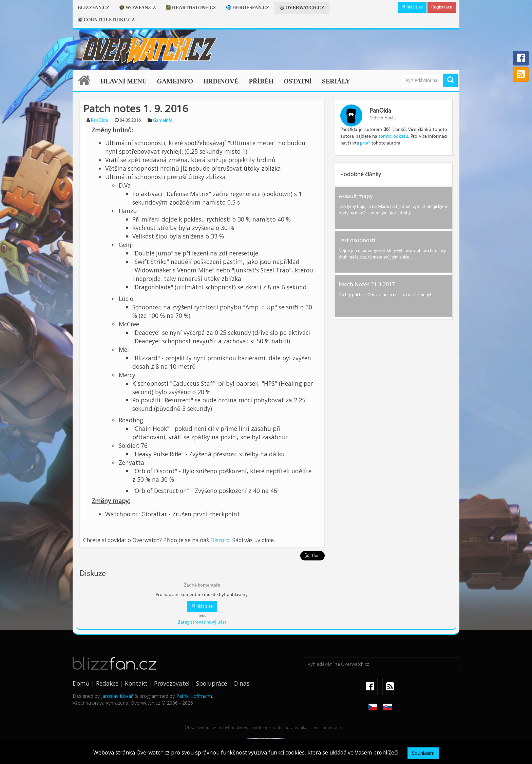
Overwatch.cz (302, 8)
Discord (220, 540)
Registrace (442, 7)
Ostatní (298, 81)
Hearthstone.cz (191, 8)
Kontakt (136, 683)
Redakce (107, 683)
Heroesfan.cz (248, 8)
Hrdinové (221, 81)
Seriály (336, 81)
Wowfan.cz (138, 8)
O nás (241, 683)
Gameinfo (175, 81)
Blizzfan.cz (93, 8)
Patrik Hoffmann (194, 696)
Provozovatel (172, 683)
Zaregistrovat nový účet (202, 622)
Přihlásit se (412, 7)
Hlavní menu (123, 81)
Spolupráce (212, 683)
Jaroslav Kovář (117, 696)
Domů (81, 683)
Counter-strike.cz (106, 20)
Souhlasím (423, 753)
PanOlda (99, 121)
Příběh (261, 81)
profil (365, 143)
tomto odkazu (393, 137)
